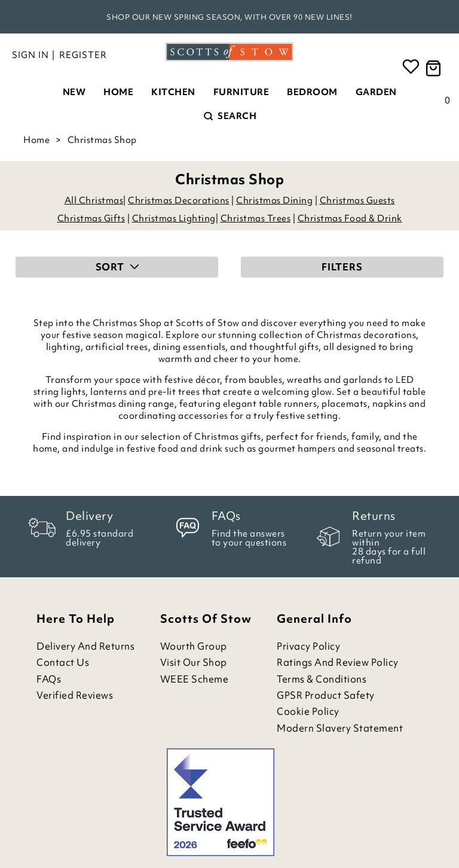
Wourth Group (194, 646)
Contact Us (63, 663)
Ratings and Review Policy (338, 663)
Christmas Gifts (91, 218)
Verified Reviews (75, 695)
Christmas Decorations (179, 200)
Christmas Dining (274, 200)
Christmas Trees (256, 218)
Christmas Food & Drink (350, 218)
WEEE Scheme (195, 679)
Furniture (241, 92)
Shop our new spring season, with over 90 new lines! (229, 17)
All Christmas (94, 200)
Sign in (30, 55)
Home (118, 92)
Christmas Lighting (174, 218)
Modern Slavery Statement (340, 728)
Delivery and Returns (85, 646)
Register (83, 55)
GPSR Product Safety (326, 695)
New (74, 92)
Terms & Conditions (322, 679)
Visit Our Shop (194, 663)
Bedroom (312, 92)
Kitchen (173, 92)
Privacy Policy (308, 646)
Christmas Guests (357, 200)
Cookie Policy (308, 712)
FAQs (49, 679)
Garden (376, 92)
